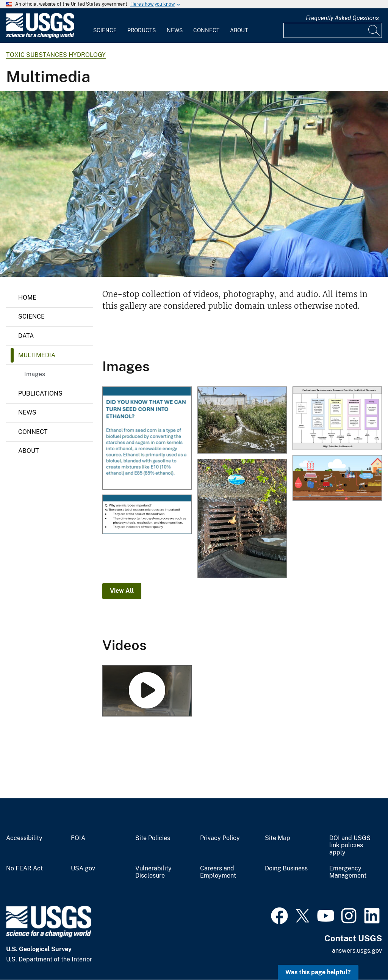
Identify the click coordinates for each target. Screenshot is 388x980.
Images (35, 374)
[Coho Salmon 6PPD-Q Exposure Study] (147, 691)
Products (142, 30)
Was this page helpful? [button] (318, 972)
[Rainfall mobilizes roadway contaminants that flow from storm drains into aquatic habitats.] (242, 519)
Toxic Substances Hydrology (56, 55)
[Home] (40, 37)
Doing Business (286, 868)
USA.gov (83, 868)
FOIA (78, 838)
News (175, 30)
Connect (206, 30)
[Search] (374, 30)
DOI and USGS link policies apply (350, 845)
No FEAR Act (24, 868)
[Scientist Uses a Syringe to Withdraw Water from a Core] (194, 184)
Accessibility (24, 838)
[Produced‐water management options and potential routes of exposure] (337, 478)
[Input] (333, 30)
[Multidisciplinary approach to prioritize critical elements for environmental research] (337, 419)
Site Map (278, 838)
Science (105, 30)
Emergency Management (348, 872)
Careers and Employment (218, 872)
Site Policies (153, 838)
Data (26, 336)
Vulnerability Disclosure (153, 872)
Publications (40, 393)
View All (122, 591)
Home (27, 298)
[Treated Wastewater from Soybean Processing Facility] (242, 421)
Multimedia (37, 355)
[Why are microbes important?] (147, 515)
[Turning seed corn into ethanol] (147, 439)
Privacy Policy (220, 838)
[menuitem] (105, 26)
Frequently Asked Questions (342, 18)
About (239, 30)
